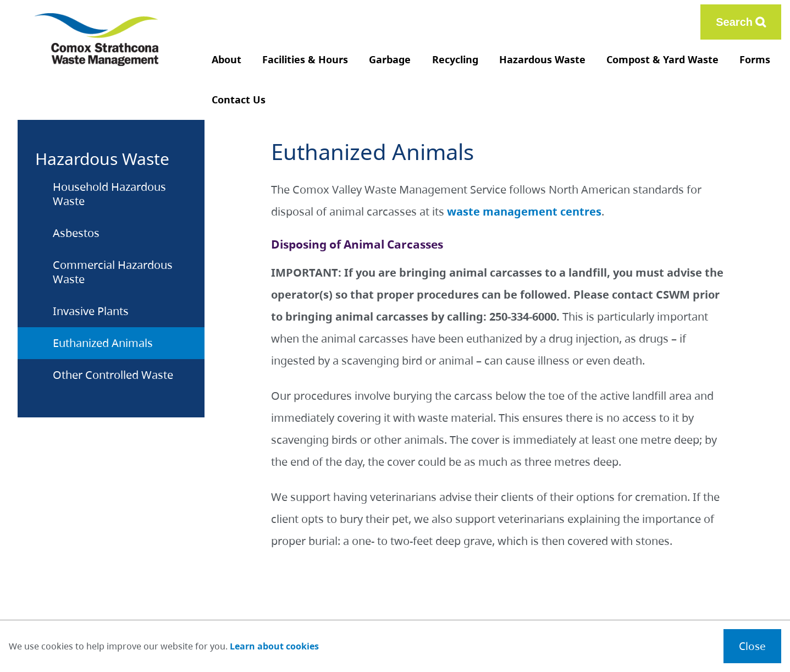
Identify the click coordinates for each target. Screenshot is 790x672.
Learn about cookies (274, 646)
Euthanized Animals (103, 343)
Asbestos (76, 233)
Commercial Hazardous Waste (113, 272)
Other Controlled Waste (113, 375)
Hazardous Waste (542, 59)
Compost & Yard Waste (662, 59)
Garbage (390, 59)
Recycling (455, 59)
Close (752, 646)
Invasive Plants (91, 311)
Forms (755, 59)
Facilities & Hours (305, 59)
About (226, 59)
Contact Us (239, 100)
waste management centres (524, 211)
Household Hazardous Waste (109, 194)
